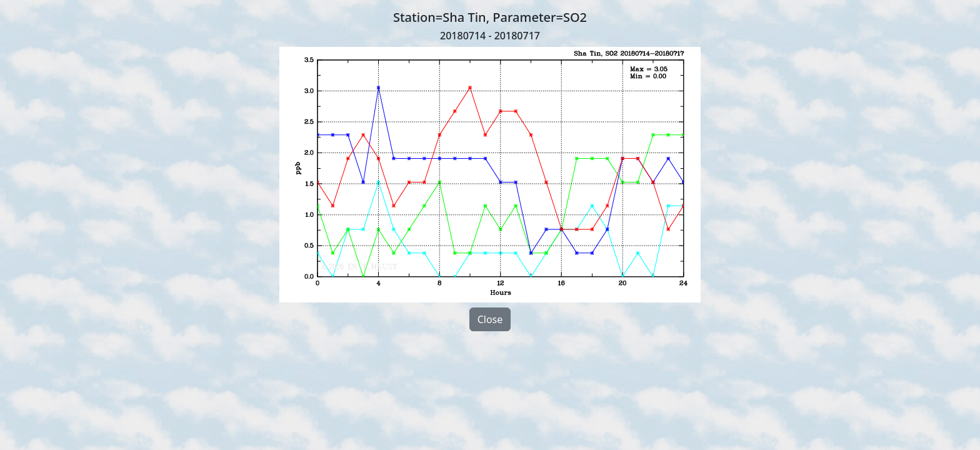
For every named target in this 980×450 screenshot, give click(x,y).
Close (490, 319)
